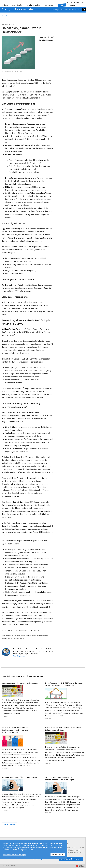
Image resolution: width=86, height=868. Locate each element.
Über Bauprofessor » (20, 656)
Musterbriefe (17, 5)
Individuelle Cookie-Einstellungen (14, 855)
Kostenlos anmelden (73, 2)
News (62, 5)
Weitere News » (9, 824)
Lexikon (5, 5)
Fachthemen (49, 5)
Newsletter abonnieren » (71, 859)
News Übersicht (7, 16)
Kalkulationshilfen (33, 5)
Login (83, 2)
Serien (73, 5)
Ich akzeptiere (58, 855)
